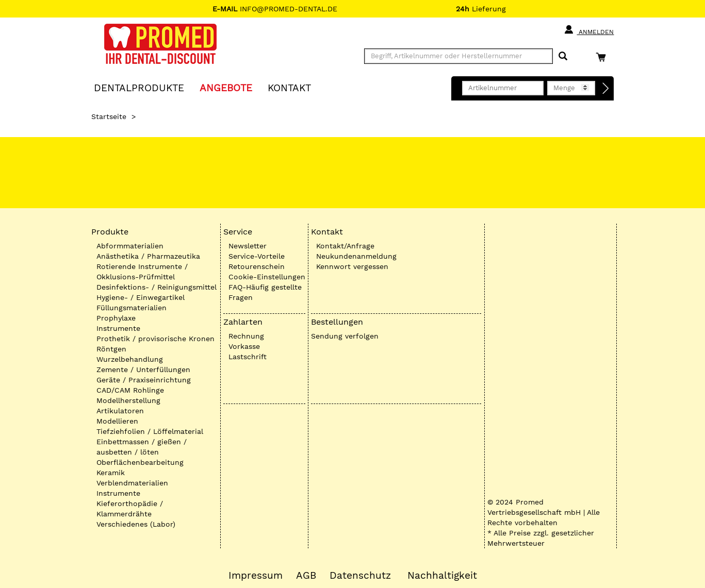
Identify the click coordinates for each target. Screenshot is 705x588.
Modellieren (117, 421)
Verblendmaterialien (132, 483)
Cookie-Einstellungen (267, 277)
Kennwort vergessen (352, 266)
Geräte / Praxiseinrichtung (144, 380)
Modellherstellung (128, 400)
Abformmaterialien (130, 246)
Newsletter (248, 246)
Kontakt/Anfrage (345, 246)
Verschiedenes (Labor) (136, 524)
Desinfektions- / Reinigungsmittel (157, 287)
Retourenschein (257, 266)
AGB (306, 576)
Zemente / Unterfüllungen (143, 369)
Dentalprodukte (139, 87)
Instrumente (118, 328)
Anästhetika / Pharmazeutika (148, 256)
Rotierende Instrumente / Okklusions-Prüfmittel (142, 272)
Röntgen (111, 349)
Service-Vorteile (257, 256)
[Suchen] (563, 56)
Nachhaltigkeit (442, 576)
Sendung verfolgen (345, 336)
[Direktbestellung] (606, 89)
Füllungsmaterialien (132, 308)
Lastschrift (248, 357)
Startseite (109, 116)
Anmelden (589, 30)
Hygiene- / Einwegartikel (141, 297)
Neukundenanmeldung (356, 256)
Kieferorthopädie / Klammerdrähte (130, 509)
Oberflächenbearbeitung (140, 462)
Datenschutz (360, 576)
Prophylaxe (116, 318)
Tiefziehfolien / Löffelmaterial (150, 431)
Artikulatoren (120, 411)
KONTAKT (289, 87)
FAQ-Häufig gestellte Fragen (265, 292)
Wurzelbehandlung (130, 359)
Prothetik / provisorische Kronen (155, 339)
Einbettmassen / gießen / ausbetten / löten (142, 447)
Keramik (111, 473)
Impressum (256, 576)
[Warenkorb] (603, 57)
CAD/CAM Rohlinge (130, 390)
